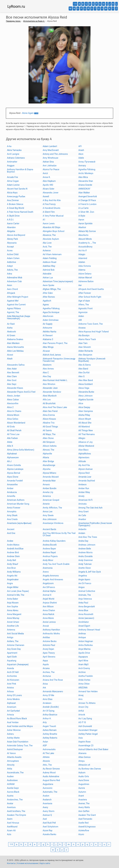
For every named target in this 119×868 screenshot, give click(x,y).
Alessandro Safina (16, 365)
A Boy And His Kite (52, 200)
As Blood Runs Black (17, 718)
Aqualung (12, 661)
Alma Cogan (13, 181)
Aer (80, 285)
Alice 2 (10, 407)
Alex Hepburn (49, 181)
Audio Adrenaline (51, 776)
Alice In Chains (14, 411)
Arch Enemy (84, 668)
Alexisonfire (13, 403)
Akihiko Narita (50, 332)
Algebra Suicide (86, 400)
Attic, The (47, 765)
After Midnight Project (18, 297)
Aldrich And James (52, 355)
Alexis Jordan (14, 396)
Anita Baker (12, 599)
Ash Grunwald (85, 726)
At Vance (11, 753)
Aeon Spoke (48, 285)
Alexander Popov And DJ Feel (21, 392)
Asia (80, 738)
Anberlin (82, 529)
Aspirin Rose (84, 742)
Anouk (46, 626)
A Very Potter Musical (53, 216)
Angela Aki (12, 576)
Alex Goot (12, 380)
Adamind (83, 258)
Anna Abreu (13, 610)
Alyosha (47, 469)
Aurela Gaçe (13, 788)
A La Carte (83, 208)
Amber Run (84, 488)
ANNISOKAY (84, 189)
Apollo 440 (48, 185)
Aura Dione (84, 780)
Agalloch (47, 301)
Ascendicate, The (15, 773)
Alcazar (46, 351)
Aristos (10, 688)
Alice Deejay (84, 407)
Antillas (46, 637)
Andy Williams (14, 572)
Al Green (11, 335)
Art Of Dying (49, 711)
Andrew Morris (85, 552)
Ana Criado (12, 519)
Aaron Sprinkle (85, 223)
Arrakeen (47, 703)
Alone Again (28, 113)
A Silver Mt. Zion (86, 212)
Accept (10, 247)
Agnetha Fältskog (87, 169)
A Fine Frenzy (49, 204)
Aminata (82, 504)
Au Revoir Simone (51, 769)
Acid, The (47, 247)
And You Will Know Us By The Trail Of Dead (59, 534)
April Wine (83, 661)
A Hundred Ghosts (52, 208)
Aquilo (46, 664)
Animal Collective (87, 591)
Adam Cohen (13, 258)
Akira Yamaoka (14, 150)
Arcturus (47, 676)
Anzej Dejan (48, 649)
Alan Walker (84, 193)
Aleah (10, 359)
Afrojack (11, 293)
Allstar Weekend (86, 446)
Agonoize (83, 312)
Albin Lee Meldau (15, 351)
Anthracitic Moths (51, 634)
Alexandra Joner (51, 193)
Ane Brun (11, 568)
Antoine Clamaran (16, 645)
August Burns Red (51, 780)
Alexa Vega (84, 388)
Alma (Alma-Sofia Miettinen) (21, 450)
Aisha (10, 328)
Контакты (11, 863)
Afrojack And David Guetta (91, 289)
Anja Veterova (85, 599)
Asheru (10, 734)
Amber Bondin (50, 488)
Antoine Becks (50, 641)
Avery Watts (84, 807)
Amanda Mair (49, 481)
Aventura (11, 807)
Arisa (45, 684)
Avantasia (47, 803)
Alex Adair (12, 369)
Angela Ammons (51, 576)
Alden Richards (86, 351)
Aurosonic (48, 788)
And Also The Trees (88, 537)
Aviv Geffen (84, 811)
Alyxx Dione (13, 477)
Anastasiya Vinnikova (53, 523)
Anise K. (47, 177)
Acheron (47, 251)
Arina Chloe (84, 684)
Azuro (81, 834)
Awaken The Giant (87, 815)
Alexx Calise (13, 400)
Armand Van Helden (88, 691)
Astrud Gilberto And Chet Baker (93, 749)
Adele (81, 158)
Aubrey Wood (49, 773)
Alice (81, 403)
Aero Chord (12, 289)
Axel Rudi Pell (49, 823)
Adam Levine (13, 185)
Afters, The (84, 305)
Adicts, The (12, 270)
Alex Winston (49, 384)
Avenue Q (47, 815)
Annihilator (84, 622)
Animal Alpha (49, 591)
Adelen (82, 262)
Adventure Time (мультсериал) (58, 281)
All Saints (47, 430)
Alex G (82, 376)
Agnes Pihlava (14, 308)
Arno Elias (48, 699)
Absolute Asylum (51, 239)
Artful (81, 711)
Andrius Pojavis (50, 556)
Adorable (47, 274)
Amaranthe (12, 485)
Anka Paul (83, 603)
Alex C (46, 373)
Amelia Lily (48, 492)
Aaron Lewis (49, 223)
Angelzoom (48, 583)
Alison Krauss (49, 419)
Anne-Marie (48, 618)
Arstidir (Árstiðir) (51, 707)
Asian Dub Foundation (18, 742)
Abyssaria (12, 243)
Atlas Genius (84, 757)
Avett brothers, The (16, 811)
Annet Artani (13, 622)
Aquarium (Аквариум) (18, 664)
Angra (10, 583)
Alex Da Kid (84, 373)
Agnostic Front (85, 308)
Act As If (83, 251)
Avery (45, 807)
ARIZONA (83, 688)
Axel (45, 819)
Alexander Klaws (15, 388)
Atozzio (46, 761)
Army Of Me (48, 695)
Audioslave (12, 780)
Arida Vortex (84, 680)
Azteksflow (84, 830)
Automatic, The (50, 792)
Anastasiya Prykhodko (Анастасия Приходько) (95, 524)
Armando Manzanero (53, 691)
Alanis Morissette (15, 347)
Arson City (83, 707)
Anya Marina (84, 649)
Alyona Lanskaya (15, 469)
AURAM (11, 784)
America (47, 496)
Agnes (46, 305)
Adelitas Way (49, 266)
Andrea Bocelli (50, 545)
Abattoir (82, 227)
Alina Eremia (49, 415)
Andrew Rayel (49, 552)
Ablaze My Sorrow (87, 231)
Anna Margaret (14, 614)
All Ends (11, 427)
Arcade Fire (12, 177)
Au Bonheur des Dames (90, 769)
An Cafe (82, 515)
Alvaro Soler (49, 189)
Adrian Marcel (85, 278)
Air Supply (48, 324)
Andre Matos (13, 545)
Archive (82, 672)
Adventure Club (14, 281)
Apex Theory (49, 653)
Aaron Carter (13, 223)
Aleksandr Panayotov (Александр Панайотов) (59, 360)
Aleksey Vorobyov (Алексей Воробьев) (92, 360)
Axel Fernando (85, 819)
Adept (10, 266)
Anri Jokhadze (50, 166)
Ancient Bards (50, 529)
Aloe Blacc (84, 450)
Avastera (83, 800)
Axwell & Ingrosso (87, 827)
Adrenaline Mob (15, 278)
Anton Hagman (86, 641)
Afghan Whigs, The (52, 289)
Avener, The (84, 803)
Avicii (45, 173)
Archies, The (49, 672)
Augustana (48, 784)
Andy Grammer (86, 560)
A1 (44, 220)
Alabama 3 (48, 339)
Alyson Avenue (85, 469)
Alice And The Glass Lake (55, 407)
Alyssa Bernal (13, 473)
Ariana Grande (85, 185)
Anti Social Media (15, 634)
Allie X (10, 446)
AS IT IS (82, 722)
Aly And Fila (84, 465)
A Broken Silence (15, 204)
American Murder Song (18, 504)
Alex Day (47, 376)
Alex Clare (12, 376)
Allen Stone (48, 438)
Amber (10, 488)
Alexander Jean (50, 388)
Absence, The (49, 235)
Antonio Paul (49, 645)
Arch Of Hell (13, 672)
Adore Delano (85, 274)
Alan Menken (13, 343)
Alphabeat (12, 454)
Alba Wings (48, 347)
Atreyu (82, 761)
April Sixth (12, 657)
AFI (80, 146)
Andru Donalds (86, 556)
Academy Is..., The (87, 243)
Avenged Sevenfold (88, 196)
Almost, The (48, 450)
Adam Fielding (50, 258)
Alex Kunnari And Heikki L (55, 380)
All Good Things (50, 427)
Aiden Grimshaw (51, 320)
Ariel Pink (12, 684)
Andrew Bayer (49, 549)
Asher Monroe (14, 730)
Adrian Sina (48, 162)
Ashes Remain (50, 730)
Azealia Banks (50, 834)
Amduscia (12, 492)
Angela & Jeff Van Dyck (90, 572)
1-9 (75, 4)
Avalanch (47, 800)
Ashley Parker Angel (88, 734)
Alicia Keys (12, 193)
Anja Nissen (13, 603)
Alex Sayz (12, 384)
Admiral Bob (49, 270)
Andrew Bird (13, 552)
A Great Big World (15, 208)
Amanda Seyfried (87, 481)
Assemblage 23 (86, 746)
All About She (85, 423)
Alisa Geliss (13, 419)
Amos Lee (48, 512)
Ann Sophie (12, 607)
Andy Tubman (85, 564)
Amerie (46, 504)
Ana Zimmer (13, 200)
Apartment (12, 653)
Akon (81, 154)
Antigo (10, 637)
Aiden (81, 316)
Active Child (13, 254)
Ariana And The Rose (53, 680)
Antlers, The (13, 641)
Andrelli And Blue (15, 549)
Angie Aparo (84, 579)
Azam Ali (11, 830)
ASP (45, 746)
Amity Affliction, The (52, 508)
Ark (44, 688)
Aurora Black (13, 792)
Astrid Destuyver (15, 749)
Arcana (46, 668)
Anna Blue (83, 610)
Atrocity (11, 765)
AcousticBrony (85, 247)
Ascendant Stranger (88, 730)
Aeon (9, 285)
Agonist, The (13, 312)
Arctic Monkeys (86, 173)
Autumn (82, 792)
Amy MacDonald (51, 150)
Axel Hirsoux (13, 823)
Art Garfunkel (13, 711)
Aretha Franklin (86, 676)
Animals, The (85, 595)
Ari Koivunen (13, 680)
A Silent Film (49, 212)
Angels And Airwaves (53, 579)
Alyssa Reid (84, 473)
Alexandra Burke (86, 392)
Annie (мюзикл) (86, 618)
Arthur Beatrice (50, 715)
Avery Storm (49, 811)
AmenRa (11, 496)
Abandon (11, 227)
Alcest (10, 355)
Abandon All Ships (52, 227)
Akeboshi (11, 332)
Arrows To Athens (87, 703)
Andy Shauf (12, 564)
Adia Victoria (85, 266)
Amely (81, 496)
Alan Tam (83, 343)
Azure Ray (48, 830)
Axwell (46, 196)
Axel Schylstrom (51, 827)
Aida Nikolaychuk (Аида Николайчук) (19, 317)
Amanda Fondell (15, 481)
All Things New (86, 430)
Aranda (10, 668)
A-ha (9, 146)
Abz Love (47, 243)
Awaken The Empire (17, 815)
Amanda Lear (85, 477)
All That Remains (87, 434)
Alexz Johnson (85, 396)
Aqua (45, 661)
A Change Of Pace (87, 200)
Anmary (82, 166)
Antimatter (12, 162)
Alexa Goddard (85, 384)
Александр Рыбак (16, 196)
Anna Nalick (49, 614)
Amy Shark (12, 515)
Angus (82, 587)
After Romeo (49, 297)
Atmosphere (13, 761)
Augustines (84, 784)
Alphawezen (13, 457)
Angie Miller (13, 587)
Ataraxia (82, 753)
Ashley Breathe (50, 734)
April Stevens (49, 657)
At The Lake (48, 753)
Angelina (83, 576)
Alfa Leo (47, 400)
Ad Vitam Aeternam (52, 254)
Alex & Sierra (85, 365)
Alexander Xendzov (52, 392)
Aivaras (82, 328)
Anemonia (48, 568)
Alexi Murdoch (50, 396)
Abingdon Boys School (54, 231)
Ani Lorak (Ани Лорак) (18, 591)
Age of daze (84, 301)
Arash (81, 150)
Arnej (81, 695)
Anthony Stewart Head (89, 630)
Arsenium (12, 707)
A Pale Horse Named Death (20, 212)
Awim (10, 819)
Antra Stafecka (86, 645)
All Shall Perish (14, 430)
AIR (80, 320)
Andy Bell (11, 560)
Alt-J (9, 461)
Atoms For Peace (51, 169)
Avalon (46, 796)
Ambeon (82, 485)
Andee (10, 541)
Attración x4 (84, 765)
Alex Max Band (86, 380)
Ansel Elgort (84, 626)
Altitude (82, 461)
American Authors (16, 500)
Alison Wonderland (16, 423)
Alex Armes (48, 369)
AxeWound (12, 827)
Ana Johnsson (50, 519)
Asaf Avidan (13, 722)
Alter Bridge (48, 461)
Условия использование (28, 863)
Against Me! (13, 301)
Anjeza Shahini (50, 603)
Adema (82, 270)
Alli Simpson (49, 442)
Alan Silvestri (85, 347)
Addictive (11, 262)
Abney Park (12, 239)
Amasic (46, 485)
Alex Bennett (13, 373)
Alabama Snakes (15, 339)
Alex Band (83, 369)
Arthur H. (47, 718)
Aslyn (45, 742)
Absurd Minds (85, 239)
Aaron (81, 220)
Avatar (10, 803)
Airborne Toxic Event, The (91, 324)
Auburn (82, 773)
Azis (9, 834)
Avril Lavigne (13, 154)
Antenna (11, 630)
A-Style (82, 216)
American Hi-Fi (86, 500)
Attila (10, 769)
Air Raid (11, 324)
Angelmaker (13, 579)
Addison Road (50, 262)
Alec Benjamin (85, 355)
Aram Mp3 (83, 664)
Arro (80, 699)
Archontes (12, 676)
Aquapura (83, 657)
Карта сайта (45, 863)
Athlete (46, 757)
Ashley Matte (13, 738)
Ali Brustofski (49, 403)
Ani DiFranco (49, 587)
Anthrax (82, 634)
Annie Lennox (49, 622)
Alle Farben (12, 438)
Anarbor (82, 519)
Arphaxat (11, 703)
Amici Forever (14, 508)
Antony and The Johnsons (55, 154)
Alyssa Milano (50, 473)
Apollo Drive (84, 653)
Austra (10, 796)
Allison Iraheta (50, 446)
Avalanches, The (15, 800)
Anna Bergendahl (87, 607)
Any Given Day (14, 649)
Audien (10, 776)
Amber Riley (84, 492)
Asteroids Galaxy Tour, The (20, 746)
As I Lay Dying (85, 718)
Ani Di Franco (85, 583)
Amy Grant (83, 512)
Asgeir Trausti (49, 726)
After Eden (48, 293)
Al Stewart (48, 335)
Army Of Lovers (14, 695)
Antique (82, 637)
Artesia (10, 715)
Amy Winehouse (51, 158)
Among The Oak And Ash (90, 508)
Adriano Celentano (16, 158)
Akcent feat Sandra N (17, 189)
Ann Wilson (48, 607)
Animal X (47, 595)
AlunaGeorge (49, 465)
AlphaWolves (85, 454)
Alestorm (47, 365)
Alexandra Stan (86, 181)
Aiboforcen (48, 316)
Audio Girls (84, 776)
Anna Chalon (49, 610)
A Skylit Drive (13, 216)
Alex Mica (83, 177)
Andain (82, 533)
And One (11, 533)
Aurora (82, 788)
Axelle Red (83, 823)
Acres (10, 251)
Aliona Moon (13, 415)
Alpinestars (84, 457)
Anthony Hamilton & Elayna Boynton (20, 171)
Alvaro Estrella (14, 465)
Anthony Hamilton (51, 630)
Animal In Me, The (16, 595)
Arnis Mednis (13, 699)
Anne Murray (13, 618)
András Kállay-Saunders (54, 541)
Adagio (82, 254)
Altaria (46, 457)
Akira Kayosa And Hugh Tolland (94, 332)
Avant (81, 796)
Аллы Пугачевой (87, 162)
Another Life (13, 626)
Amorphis (12, 512)
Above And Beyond (16, 235)
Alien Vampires (86, 411)
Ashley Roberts (50, 738)
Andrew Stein (13, 556)
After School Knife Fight (90, 297)
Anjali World (48, 599)
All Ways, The (49, 434)
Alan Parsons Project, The (55, 343)
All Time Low (13, 434)
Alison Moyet (85, 419)
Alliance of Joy (85, 442)
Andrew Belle (85, 549)
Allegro (82, 438)
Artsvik (82, 715)
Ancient (11, 529)
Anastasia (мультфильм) (19, 523)
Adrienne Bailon (86, 281)
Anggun (11, 166)
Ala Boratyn (84, 335)
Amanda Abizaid (51, 477)
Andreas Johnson (87, 545)
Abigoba (11, 231)
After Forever (85, 293)
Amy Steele (48, 515)
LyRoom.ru (16, 6)
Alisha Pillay (84, 415)
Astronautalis (49, 749)
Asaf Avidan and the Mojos (20, 726)
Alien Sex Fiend (50, 411)
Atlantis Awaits (14, 757)
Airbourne (47, 328)
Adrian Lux (48, 278)
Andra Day (83, 541)
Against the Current (16, 305)
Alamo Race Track (87, 339)
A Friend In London (87, 204)
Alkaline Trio (49, 423)
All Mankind (84, 427)
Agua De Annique (51, 312)
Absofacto (83, 235)
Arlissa (10, 691)
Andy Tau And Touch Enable (56, 564)
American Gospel (51, 500)
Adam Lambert (50, 146)
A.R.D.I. (10, 220)
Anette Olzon (85, 568)
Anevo (46, 572)
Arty (45, 722)
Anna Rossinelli (86, 614)
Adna (9, 274)
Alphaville (47, 454)
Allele (10, 442)
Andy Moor (48, 560)
